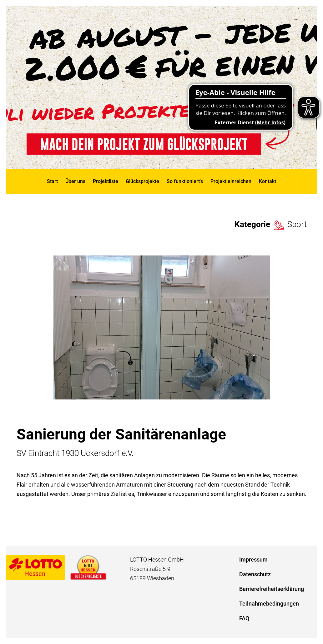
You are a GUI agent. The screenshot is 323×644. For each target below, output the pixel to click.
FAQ (244, 618)
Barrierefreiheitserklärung (272, 589)
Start (52, 181)
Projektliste (106, 181)
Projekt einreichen (231, 181)
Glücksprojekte (142, 181)
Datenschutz (255, 574)
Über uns (75, 181)
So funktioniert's (185, 181)
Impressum (253, 560)
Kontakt (267, 181)
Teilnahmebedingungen (269, 604)
